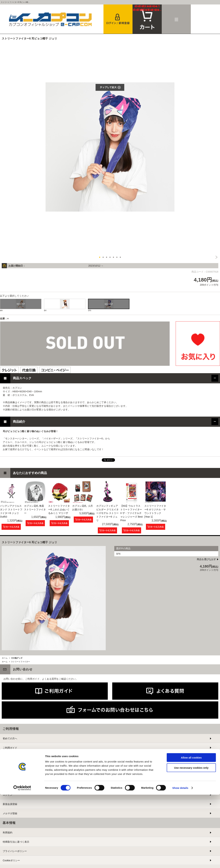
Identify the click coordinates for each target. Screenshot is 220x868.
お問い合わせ (10, 766)
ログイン (8, 795)
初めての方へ (10, 738)
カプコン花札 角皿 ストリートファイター (35, 509)
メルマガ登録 (10, 813)
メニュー (176, 19)
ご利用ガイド (10, 748)
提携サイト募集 (11, 775)
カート (147, 8)
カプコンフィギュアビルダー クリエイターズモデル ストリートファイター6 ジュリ (107, 513)
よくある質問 (10, 757)
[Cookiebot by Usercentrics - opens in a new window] (22, 861)
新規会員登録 (10, 804)
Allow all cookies (191, 831)
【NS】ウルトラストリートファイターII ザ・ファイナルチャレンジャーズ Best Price (131, 513)
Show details (180, 861)
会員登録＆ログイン (118, 19)
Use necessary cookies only (191, 841)
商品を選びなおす (206, 559)
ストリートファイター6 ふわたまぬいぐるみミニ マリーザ (59, 509)
